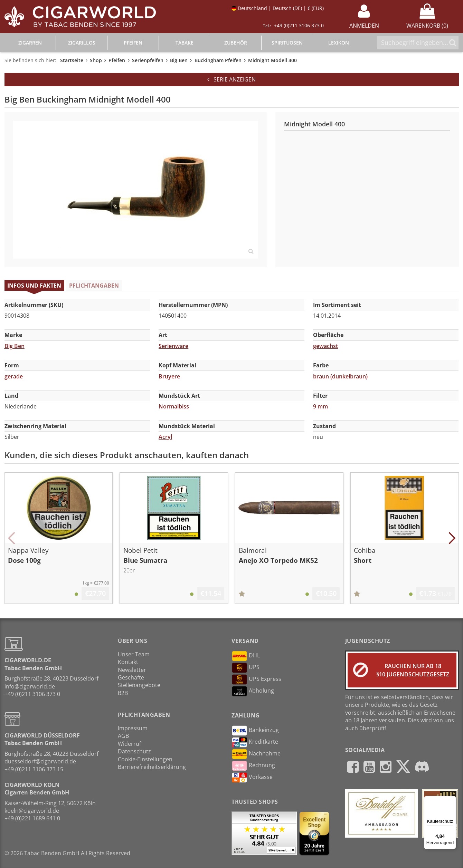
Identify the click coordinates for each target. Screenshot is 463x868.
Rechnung (253, 766)
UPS (245, 668)
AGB (123, 736)
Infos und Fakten (34, 286)
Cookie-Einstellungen (145, 759)
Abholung (253, 691)
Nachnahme (256, 754)
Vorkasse (252, 778)
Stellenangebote (139, 685)
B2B (123, 693)
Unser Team (134, 654)
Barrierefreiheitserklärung (152, 767)
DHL (246, 656)
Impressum (133, 728)
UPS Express (256, 679)
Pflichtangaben (94, 286)
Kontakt (128, 662)
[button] (12, 538)
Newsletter (132, 670)
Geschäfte (131, 677)
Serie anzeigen (231, 79)
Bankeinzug (255, 731)
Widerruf (129, 744)
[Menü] (452, 800)
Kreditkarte (255, 742)
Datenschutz (134, 751)
